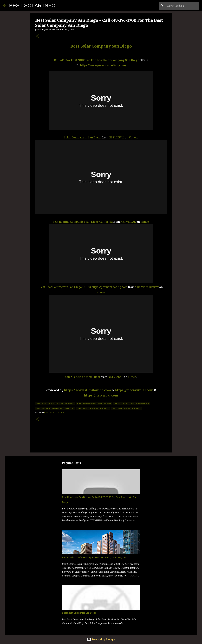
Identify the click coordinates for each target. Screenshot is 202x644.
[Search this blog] (182, 6)
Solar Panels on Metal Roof (83, 377)
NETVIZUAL (117, 137)
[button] (37, 36)
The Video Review (147, 287)
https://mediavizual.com (134, 390)
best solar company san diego (132, 404)
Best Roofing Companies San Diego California (83, 222)
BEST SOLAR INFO (32, 6)
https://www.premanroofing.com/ (103, 65)
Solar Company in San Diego (83, 137)
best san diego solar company (94, 404)
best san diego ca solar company (55, 404)
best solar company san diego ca (55, 409)
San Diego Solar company (127, 409)
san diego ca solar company (93, 409)
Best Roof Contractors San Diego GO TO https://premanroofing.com (83, 287)
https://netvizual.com (101, 395)
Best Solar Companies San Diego (79, 613)
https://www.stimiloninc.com (88, 390)
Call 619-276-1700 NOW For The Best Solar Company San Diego (97, 60)
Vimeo (133, 137)
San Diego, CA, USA (54, 413)
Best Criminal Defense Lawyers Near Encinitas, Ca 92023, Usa (94, 557)
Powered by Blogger (101, 639)
